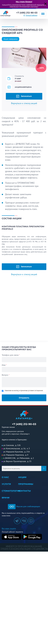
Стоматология (11, 491)
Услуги (6, 484)
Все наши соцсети (9, 528)
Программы (26, 484)
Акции (22, 477)
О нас (5, 477)
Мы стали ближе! (24, 2)
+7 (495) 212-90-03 (27, 13)
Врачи (6, 498)
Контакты (24, 491)
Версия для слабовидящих (24, 506)
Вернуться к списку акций (24, 103)
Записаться (24, 96)
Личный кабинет (32, 15)
